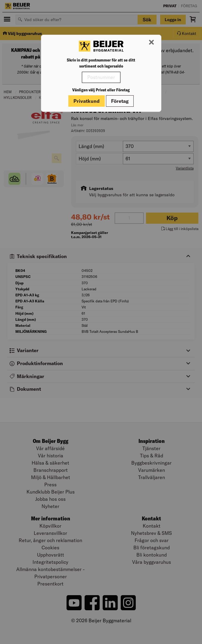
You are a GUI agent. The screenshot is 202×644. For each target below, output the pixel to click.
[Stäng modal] (151, 43)
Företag (120, 101)
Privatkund (87, 101)
